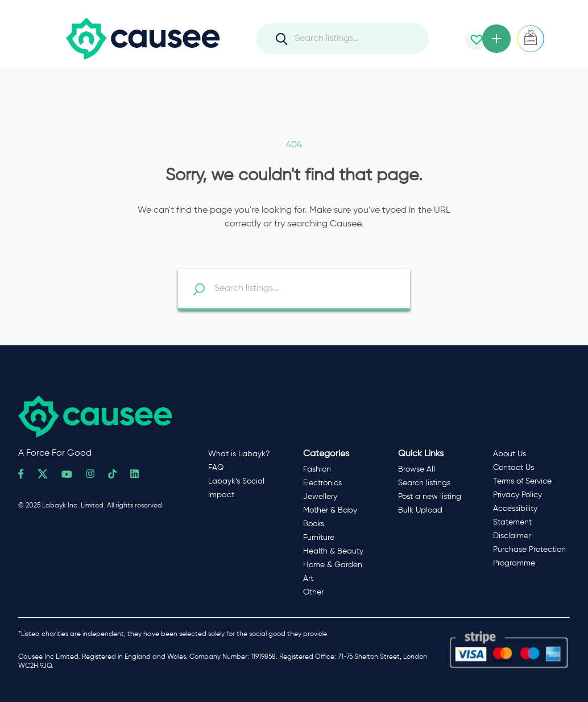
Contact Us (514, 468)
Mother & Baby (330, 510)
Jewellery (320, 497)
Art (308, 579)
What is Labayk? (239, 454)
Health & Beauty (333, 551)
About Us (510, 454)
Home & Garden (333, 565)
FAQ (216, 468)
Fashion (317, 469)
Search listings (424, 483)
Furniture (319, 538)
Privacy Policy (517, 495)
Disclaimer (512, 536)
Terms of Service (522, 481)
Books (314, 524)
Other (313, 592)
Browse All (417, 469)
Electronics (322, 483)
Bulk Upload (420, 510)
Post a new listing (430, 497)
